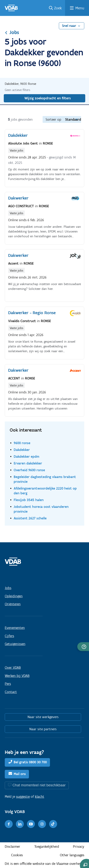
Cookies (17, 855)
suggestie (23, 797)
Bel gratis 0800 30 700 (30, 762)
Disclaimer (12, 846)
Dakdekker (22, 450)
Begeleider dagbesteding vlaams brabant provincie (45, 479)
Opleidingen (14, 596)
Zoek (58, 8)
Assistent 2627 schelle (30, 518)
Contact (11, 692)
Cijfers (9, 636)
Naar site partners (43, 729)
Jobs (12, 32)
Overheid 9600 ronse (29, 470)
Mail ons (20, 774)
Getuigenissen (15, 644)
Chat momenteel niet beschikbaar (39, 785)
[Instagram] (42, 824)
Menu (80, 8)
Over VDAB (13, 668)
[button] (83, 647)
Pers (8, 684)
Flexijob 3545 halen (29, 500)
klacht (40, 797)
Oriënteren (13, 604)
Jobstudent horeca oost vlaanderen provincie (41, 509)
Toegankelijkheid (47, 846)
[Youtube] (31, 824)
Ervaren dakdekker (28, 463)
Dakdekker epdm (26, 456)
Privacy (79, 846)
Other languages (72, 855)
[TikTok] (53, 824)
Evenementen (15, 628)
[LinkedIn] (20, 824)
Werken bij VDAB (17, 676)
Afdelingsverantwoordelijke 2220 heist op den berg (45, 491)
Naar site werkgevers (43, 717)
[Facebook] (9, 824)
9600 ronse (22, 443)
